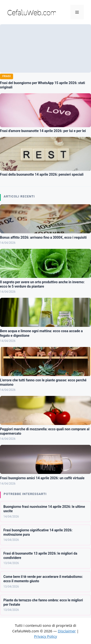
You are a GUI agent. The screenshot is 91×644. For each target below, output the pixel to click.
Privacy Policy (45, 636)
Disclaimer (67, 631)
